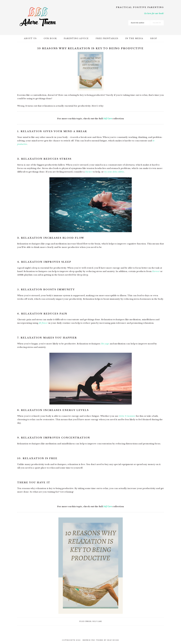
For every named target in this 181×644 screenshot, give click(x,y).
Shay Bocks (113, 640)
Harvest (156, 271)
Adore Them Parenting (38, 17)
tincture (89, 172)
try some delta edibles (114, 172)
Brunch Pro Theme (93, 640)
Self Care (108, 119)
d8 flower (43, 323)
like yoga (105, 344)
